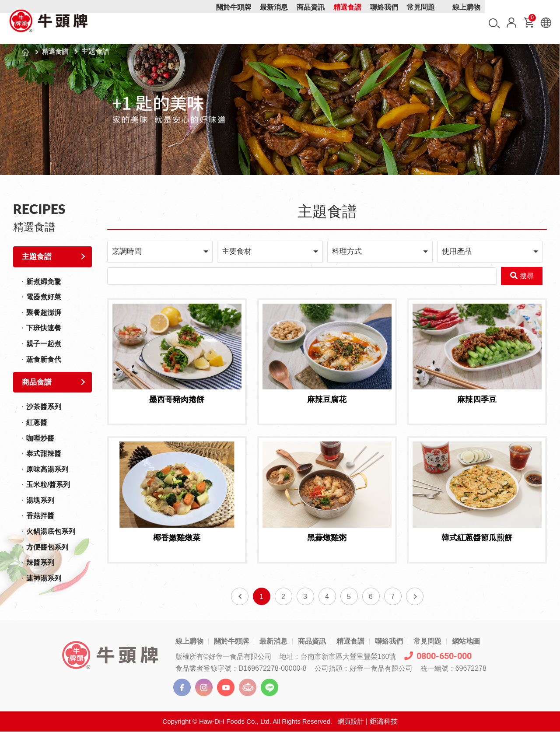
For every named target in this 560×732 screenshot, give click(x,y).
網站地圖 (466, 642)
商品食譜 (37, 382)
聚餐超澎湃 (44, 313)
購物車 (532, 19)
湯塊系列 (40, 500)
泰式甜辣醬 (44, 454)
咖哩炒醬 (40, 438)
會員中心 (511, 23)
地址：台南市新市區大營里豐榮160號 (338, 657)
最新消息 (274, 23)
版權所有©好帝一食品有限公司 (224, 657)
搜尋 (494, 23)
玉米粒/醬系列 (48, 485)
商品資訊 (311, 23)
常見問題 (421, 23)
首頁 (25, 52)
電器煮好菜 (44, 297)
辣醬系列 (40, 562)
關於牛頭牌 (234, 23)
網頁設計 (351, 722)
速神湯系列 (44, 578)
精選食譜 (347, 23)
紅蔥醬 (37, 422)
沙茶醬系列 (44, 407)
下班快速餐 (44, 328)
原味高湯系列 (47, 469)
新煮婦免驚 (44, 282)
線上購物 (466, 23)
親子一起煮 (44, 344)
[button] (160, 251)
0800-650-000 (438, 656)
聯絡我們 (384, 23)
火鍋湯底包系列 (51, 531)
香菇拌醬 (40, 516)
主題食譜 (37, 257)
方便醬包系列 (47, 547)
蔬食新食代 (44, 359)
